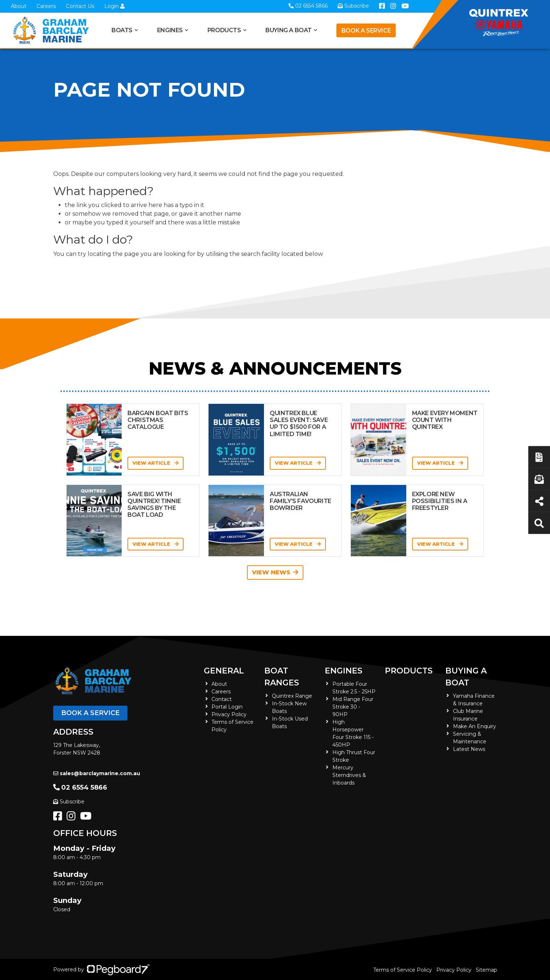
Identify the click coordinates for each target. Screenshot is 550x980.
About (19, 6)
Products (224, 30)
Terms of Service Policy (403, 970)
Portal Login (227, 707)
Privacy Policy (229, 714)
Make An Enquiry (475, 726)
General (224, 671)
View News (275, 572)
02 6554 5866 (80, 787)
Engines (170, 30)
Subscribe (69, 802)
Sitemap (486, 970)
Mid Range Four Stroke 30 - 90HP (353, 707)
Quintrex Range (292, 696)
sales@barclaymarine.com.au (97, 773)
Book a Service (366, 31)
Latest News (469, 749)
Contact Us (80, 6)
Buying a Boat (289, 30)
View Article (156, 463)
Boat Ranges (282, 677)
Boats (122, 30)
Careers (46, 6)
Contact (222, 699)
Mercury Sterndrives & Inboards (349, 775)
